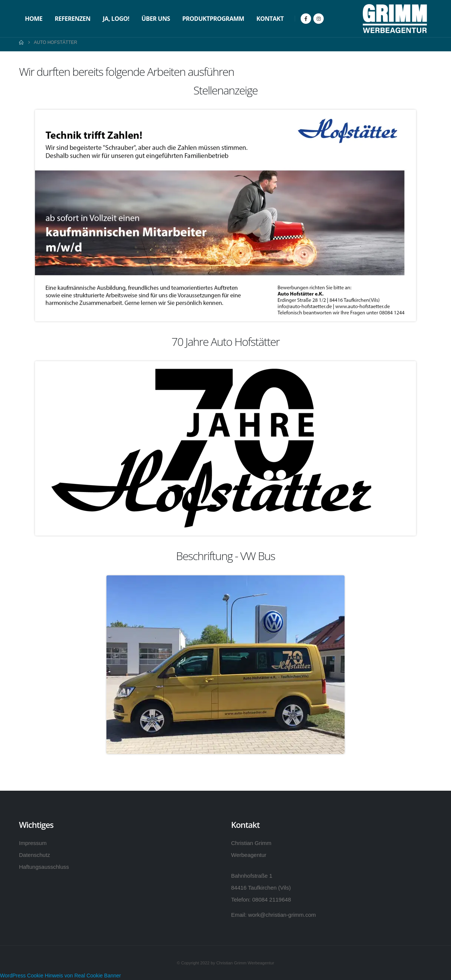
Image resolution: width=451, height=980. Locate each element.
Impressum (33, 843)
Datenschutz (34, 855)
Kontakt (270, 19)
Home (34, 19)
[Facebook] (306, 19)
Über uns (156, 19)
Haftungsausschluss (44, 867)
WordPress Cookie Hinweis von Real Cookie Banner (60, 976)
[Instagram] (319, 19)
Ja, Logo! (116, 19)
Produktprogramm (213, 19)
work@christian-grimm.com (282, 915)
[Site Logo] (395, 19)
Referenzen (73, 19)
